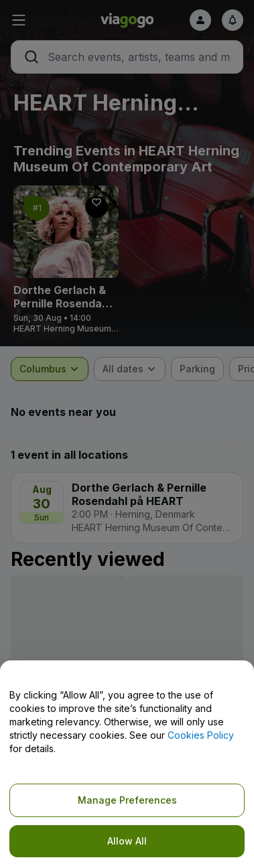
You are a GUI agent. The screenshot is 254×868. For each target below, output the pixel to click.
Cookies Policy (201, 735)
